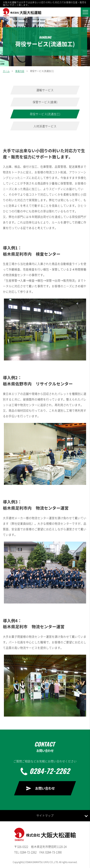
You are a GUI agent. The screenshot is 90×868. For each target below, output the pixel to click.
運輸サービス (45, 90)
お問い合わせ (45, 788)
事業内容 (20, 71)
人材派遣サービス (45, 126)
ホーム (6, 71)
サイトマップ (45, 815)
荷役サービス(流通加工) (45, 114)
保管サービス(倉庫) (45, 102)
